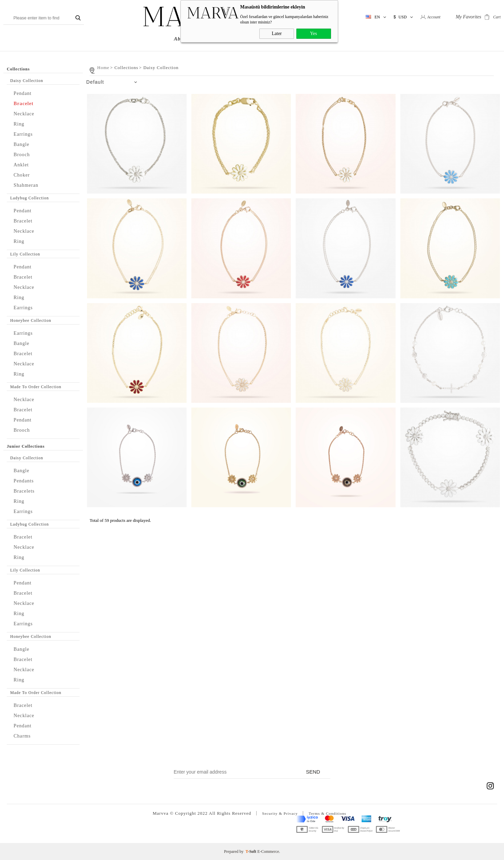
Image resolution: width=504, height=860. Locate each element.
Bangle (23, 144)
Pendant (24, 93)
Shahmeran (28, 185)
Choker (23, 175)
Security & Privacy (278, 813)
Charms (24, 736)
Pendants (25, 481)
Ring (20, 124)
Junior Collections (263, 39)
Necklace (26, 113)
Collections (218, 39)
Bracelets (26, 491)
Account (434, 17)
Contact (327, 39)
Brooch (23, 154)
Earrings (25, 134)
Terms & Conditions (330, 813)
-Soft (252, 851)
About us (185, 39)
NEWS (302, 39)
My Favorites (468, 17)
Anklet (22, 164)
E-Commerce (268, 851)
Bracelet (25, 103)
